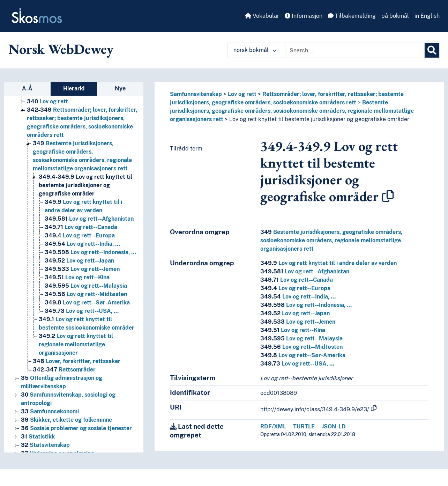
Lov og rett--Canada (297, 280)
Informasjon (304, 16)
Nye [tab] (120, 89)
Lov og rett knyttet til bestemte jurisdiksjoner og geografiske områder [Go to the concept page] (85, 185)
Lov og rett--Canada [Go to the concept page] (81, 227)
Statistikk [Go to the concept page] (38, 437)
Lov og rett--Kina (293, 330)
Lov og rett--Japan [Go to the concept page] (79, 261)
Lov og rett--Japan (295, 313)
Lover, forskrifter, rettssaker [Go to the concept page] (77, 361)
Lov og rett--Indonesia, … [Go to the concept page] (90, 252)
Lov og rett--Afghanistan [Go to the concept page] (89, 219)
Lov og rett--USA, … (297, 364)
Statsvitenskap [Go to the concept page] (45, 445)
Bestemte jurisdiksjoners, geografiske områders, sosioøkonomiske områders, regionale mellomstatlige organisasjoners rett (292, 111)
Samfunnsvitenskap (196, 94)
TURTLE (304, 426)
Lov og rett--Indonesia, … (306, 305)
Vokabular (262, 16)
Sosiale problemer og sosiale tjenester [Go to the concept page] (76, 428)
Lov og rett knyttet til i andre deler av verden (328, 263)
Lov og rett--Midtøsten (301, 347)
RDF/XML (273, 426)
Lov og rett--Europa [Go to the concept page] (80, 235)
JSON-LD (334, 426)
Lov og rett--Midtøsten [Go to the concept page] (86, 294)
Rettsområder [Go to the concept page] (64, 370)
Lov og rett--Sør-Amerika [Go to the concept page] (87, 303)
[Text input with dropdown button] (355, 50)
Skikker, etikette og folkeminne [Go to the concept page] (66, 420)
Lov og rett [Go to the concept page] (47, 101)
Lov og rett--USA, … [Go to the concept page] (82, 311)
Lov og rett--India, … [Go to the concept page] (82, 244)
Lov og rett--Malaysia (301, 338)
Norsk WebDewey (61, 49)
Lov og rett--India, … (298, 297)
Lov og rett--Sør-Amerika (303, 355)
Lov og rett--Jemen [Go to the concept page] (82, 269)
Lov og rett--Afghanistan (305, 271)
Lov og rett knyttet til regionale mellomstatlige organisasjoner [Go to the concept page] (76, 344)
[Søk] (432, 50)
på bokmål (395, 16)
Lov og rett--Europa (295, 288)
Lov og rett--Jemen (298, 322)
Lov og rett (242, 94)
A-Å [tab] (27, 89)
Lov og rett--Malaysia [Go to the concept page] (86, 286)
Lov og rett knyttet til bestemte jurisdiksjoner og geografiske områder (319, 119)
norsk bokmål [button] (255, 50)
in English (427, 16)
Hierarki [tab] (74, 89)
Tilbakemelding (352, 16)
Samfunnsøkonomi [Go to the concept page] (50, 411)
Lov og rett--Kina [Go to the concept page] (77, 277)
